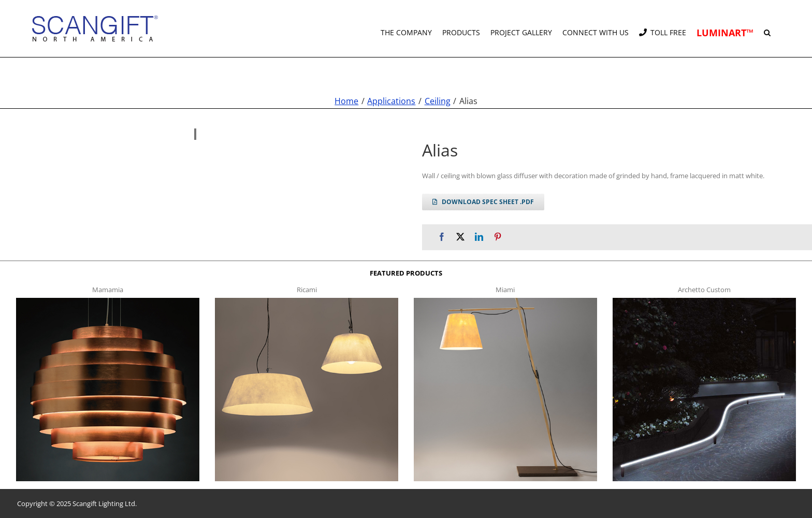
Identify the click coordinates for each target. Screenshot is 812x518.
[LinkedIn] (479, 237)
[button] (767, 28)
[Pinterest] (498, 237)
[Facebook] (442, 237)
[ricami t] (307, 301)
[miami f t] (505, 301)
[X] (460, 237)
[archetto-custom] (704, 301)
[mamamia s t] (108, 301)
